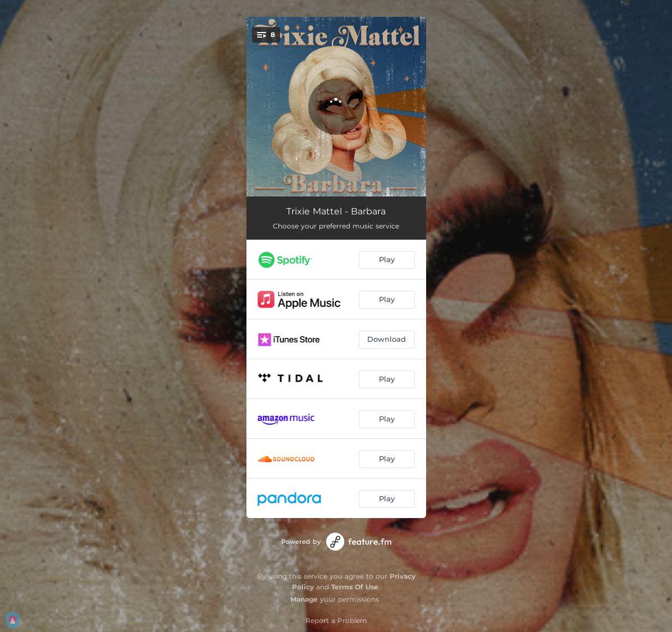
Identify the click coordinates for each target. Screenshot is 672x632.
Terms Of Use (355, 587)
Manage (304, 599)
